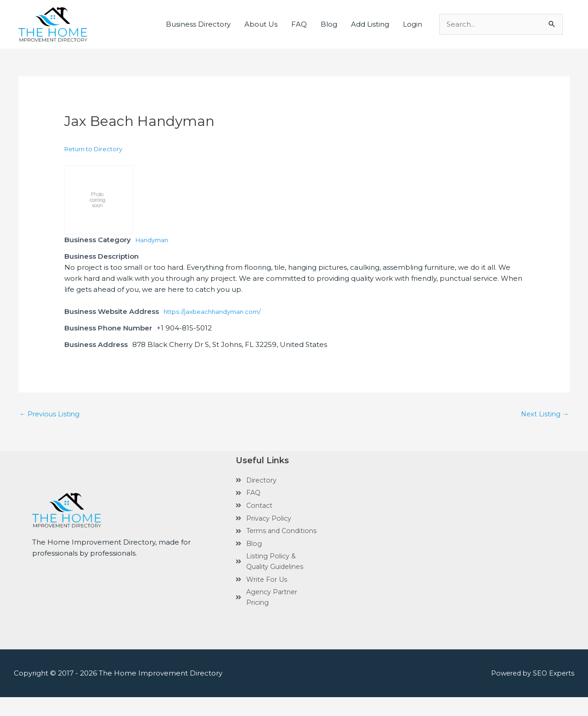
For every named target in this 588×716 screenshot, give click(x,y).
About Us (261, 24)
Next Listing (544, 414)
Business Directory (198, 24)
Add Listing (370, 24)
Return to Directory (93, 149)
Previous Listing (51, 414)
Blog (329, 24)
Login (413, 24)
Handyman (155, 240)
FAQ (299, 24)
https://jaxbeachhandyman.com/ (220, 311)
